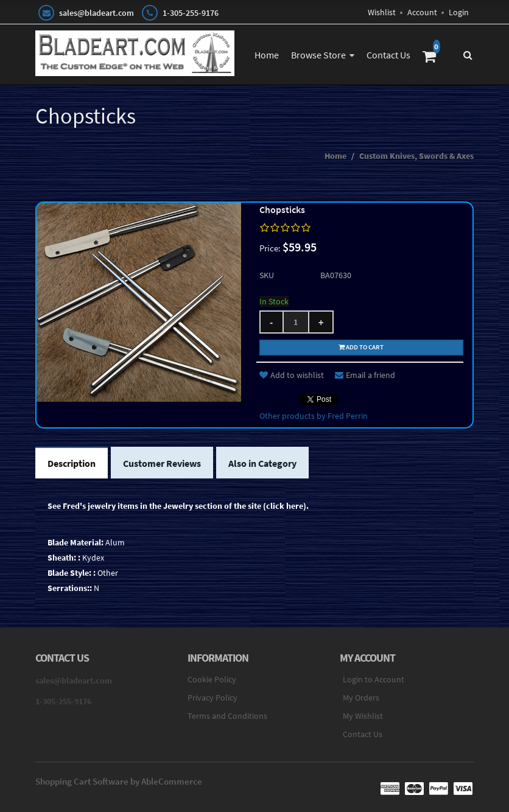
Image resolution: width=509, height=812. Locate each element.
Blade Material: (75, 542)
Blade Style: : (72, 573)
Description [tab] (72, 463)
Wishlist (382, 12)
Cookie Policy (212, 679)
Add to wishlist (292, 375)
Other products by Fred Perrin (314, 416)
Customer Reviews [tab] (162, 463)
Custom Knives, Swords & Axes (416, 156)
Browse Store (318, 55)
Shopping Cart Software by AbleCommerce (119, 781)
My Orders (361, 698)
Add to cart (361, 347)
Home (267, 55)
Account (422, 12)
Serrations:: (70, 588)
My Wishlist (363, 716)
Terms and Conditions (227, 716)
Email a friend (365, 375)
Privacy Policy (212, 698)
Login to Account (374, 679)
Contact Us (388, 55)
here (295, 506)
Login (459, 12)
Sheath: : (64, 558)
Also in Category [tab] (262, 463)
